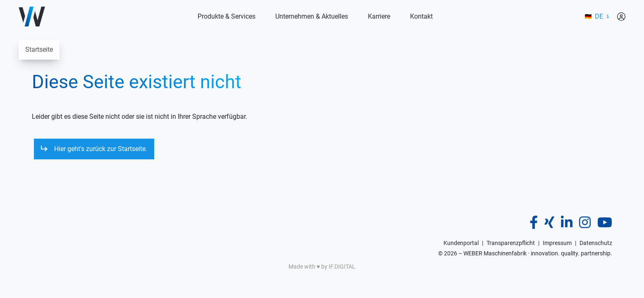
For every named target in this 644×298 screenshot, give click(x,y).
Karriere (379, 16)
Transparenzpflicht (511, 243)
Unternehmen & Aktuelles (312, 16)
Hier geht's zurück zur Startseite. (101, 149)
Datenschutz (596, 243)
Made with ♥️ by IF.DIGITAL (322, 267)
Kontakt (421, 16)
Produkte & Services (227, 16)
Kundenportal (461, 243)
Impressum (557, 243)
